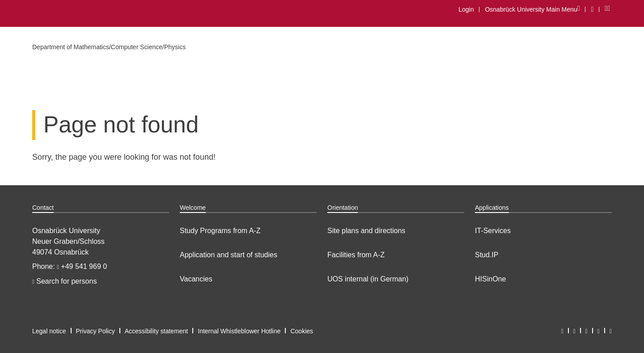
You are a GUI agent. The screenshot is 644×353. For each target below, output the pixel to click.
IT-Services (493, 231)
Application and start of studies (229, 255)
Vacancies (196, 279)
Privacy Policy (95, 331)
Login (466, 9)
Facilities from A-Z (356, 255)
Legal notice (49, 331)
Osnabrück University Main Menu (532, 9)
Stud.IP (487, 255)
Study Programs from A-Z (220, 231)
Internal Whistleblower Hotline (239, 331)
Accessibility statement (157, 331)
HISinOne (490, 279)
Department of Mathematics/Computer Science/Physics (109, 47)
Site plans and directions (366, 231)
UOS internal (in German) (368, 279)
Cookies (302, 331)
